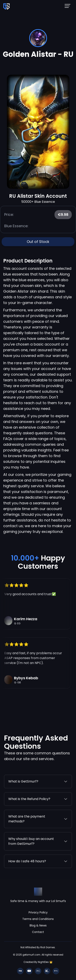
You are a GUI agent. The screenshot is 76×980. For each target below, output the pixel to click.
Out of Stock (38, 242)
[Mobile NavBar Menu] (69, 6)
